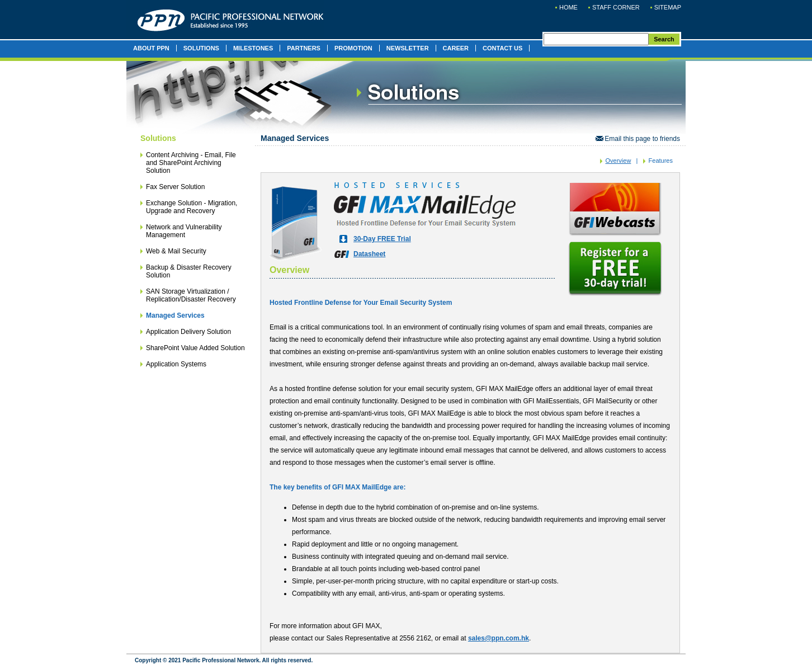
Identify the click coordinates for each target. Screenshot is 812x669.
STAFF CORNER (616, 7)
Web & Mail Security (176, 251)
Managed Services (175, 315)
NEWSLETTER (408, 48)
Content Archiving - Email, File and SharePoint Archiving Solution (191, 163)
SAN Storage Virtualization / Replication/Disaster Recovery (191, 295)
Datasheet (369, 254)
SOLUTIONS (201, 48)
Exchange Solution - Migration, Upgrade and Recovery (192, 207)
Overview (619, 161)
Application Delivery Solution (188, 332)
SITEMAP (668, 7)
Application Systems (176, 364)
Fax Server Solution (175, 187)
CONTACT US (502, 48)
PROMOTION (353, 48)
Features (661, 161)
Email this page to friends (638, 139)
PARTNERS (304, 48)
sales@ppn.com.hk (499, 638)
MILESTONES (253, 48)
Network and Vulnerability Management (184, 231)
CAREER (456, 48)
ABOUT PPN (151, 48)
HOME (568, 7)
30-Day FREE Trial (382, 239)
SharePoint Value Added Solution (195, 348)
